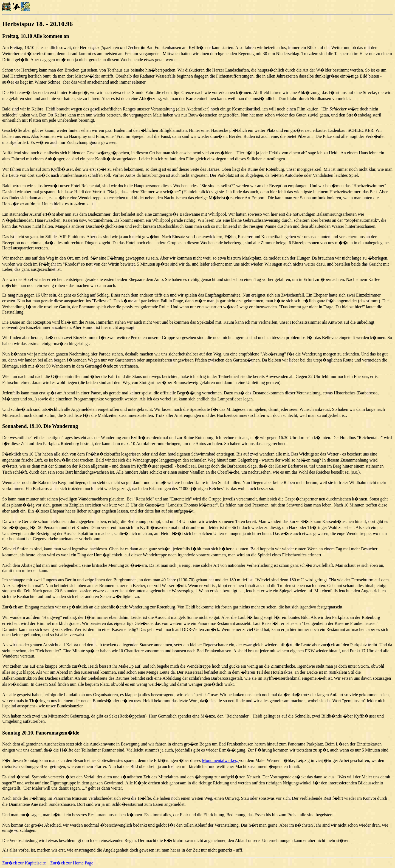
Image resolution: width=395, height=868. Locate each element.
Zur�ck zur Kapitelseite (24, 863)
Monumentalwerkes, (220, 760)
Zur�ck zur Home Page (72, 863)
